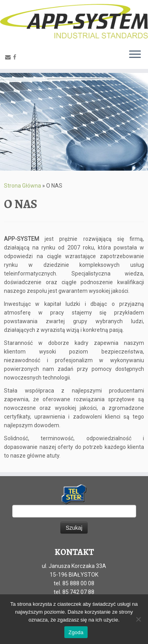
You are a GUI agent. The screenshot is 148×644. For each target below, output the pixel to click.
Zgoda (76, 632)
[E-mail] (9, 57)
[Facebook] (16, 57)
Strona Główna (22, 186)
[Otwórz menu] (135, 55)
